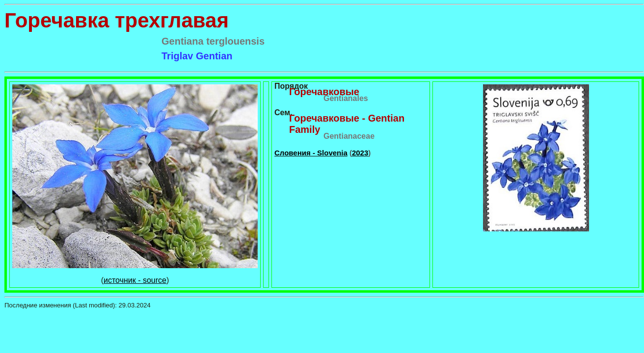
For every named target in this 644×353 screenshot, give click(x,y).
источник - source (135, 280)
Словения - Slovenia (311, 153)
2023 (360, 153)
